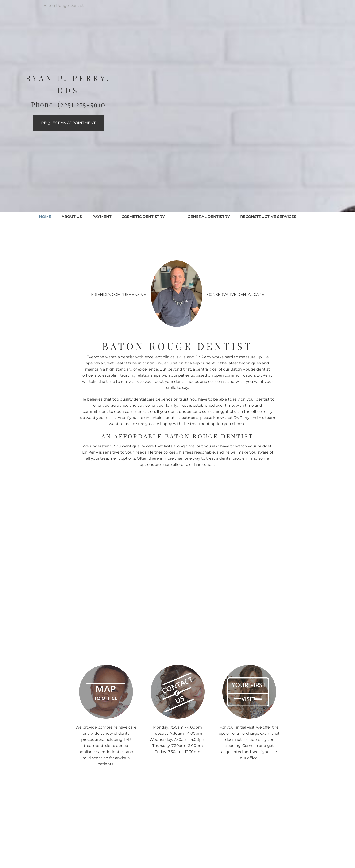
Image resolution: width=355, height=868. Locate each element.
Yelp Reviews (196, 862)
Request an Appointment (68, 123)
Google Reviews (162, 862)
